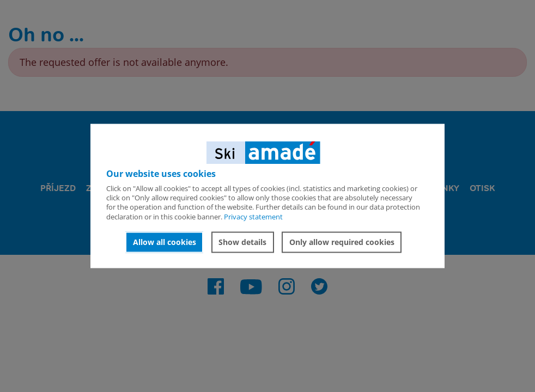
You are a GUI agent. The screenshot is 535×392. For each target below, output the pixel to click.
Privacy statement (253, 217)
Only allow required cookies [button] (342, 242)
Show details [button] (242, 242)
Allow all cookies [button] (165, 242)
